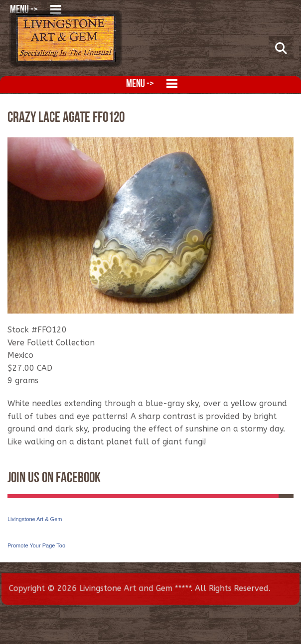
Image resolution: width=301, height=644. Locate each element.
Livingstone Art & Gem (35, 519)
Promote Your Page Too (36, 545)
